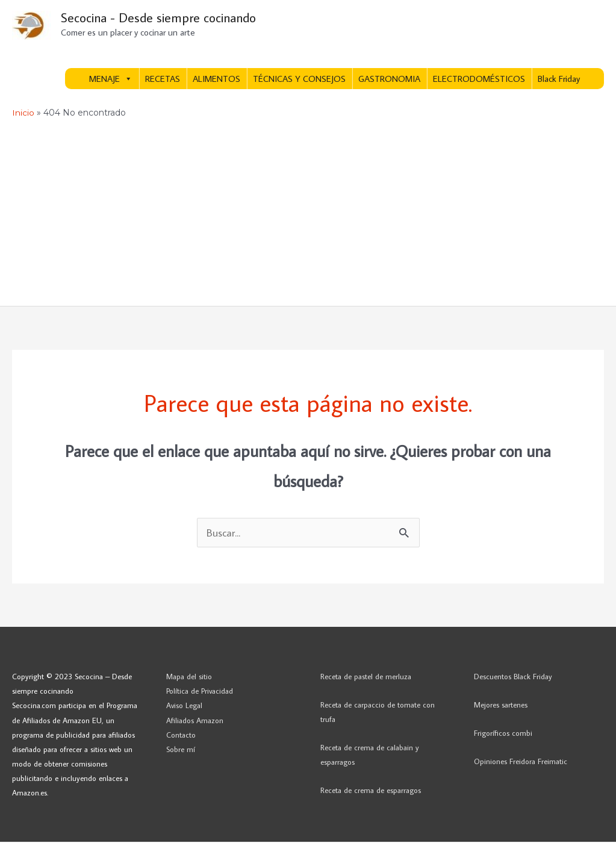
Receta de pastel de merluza (366, 677)
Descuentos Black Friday (513, 677)
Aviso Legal (184, 706)
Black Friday (559, 80)
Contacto (181, 736)
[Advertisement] (308, 216)
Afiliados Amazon (195, 721)
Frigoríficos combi (503, 734)
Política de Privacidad (200, 692)
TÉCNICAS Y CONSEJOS (299, 80)
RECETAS (163, 80)
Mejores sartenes (501, 706)
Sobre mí (181, 750)
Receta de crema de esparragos (371, 791)
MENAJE (111, 80)
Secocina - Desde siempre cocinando (163, 18)
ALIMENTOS (216, 80)
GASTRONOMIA (389, 80)
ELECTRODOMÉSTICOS (479, 80)
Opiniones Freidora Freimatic (521, 762)
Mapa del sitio (189, 677)
